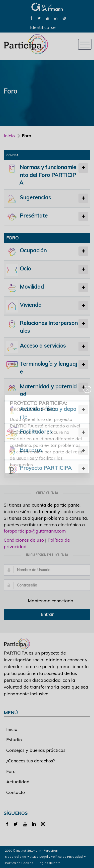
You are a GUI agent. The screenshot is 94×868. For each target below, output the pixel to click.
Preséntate (34, 215)
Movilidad (32, 286)
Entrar (47, 614)
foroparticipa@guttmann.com (35, 531)
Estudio (14, 740)
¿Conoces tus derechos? (31, 761)
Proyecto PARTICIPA (46, 468)
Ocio (25, 268)
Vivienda (31, 305)
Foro (11, 771)
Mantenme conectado (48, 601)
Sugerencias (35, 197)
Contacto (16, 792)
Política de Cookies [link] (19, 863)
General (13, 155)
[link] (31, 18)
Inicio (9, 136)
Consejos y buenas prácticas (36, 750)
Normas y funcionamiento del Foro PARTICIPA (48, 175)
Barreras (31, 449)
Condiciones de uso (24, 540)
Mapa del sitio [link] (16, 857)
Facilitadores (36, 431)
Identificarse (43, 27)
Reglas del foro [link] (49, 863)
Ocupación (33, 250)
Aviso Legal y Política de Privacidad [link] (57, 857)
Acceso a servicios (43, 345)
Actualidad (18, 782)
